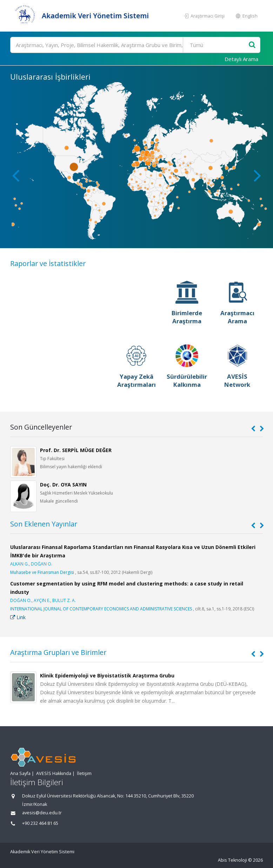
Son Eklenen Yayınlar (44, 524)
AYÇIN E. (42, 600)
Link (18, 617)
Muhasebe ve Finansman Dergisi (42, 572)
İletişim (84, 773)
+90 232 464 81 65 (40, 823)
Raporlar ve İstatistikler (48, 263)
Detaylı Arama (241, 59)
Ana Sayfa (20, 773)
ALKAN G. (19, 564)
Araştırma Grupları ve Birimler (58, 652)
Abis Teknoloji (232, 860)
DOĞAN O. (42, 564)
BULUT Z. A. (64, 600)
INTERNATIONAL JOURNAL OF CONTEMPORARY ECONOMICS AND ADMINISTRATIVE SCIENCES (101, 609)
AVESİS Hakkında (54, 773)
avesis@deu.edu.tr (42, 813)
